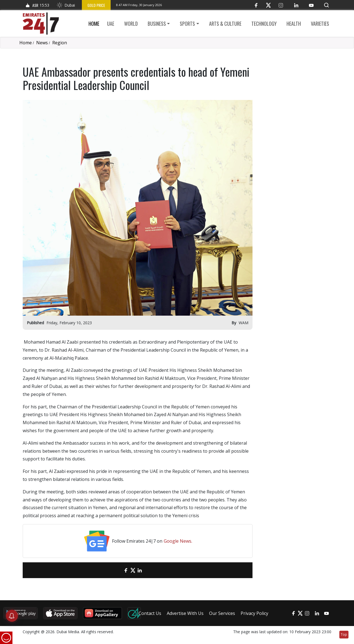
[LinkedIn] (296, 5)
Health (294, 24)
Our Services (222, 613)
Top (344, 634)
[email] (116, 570)
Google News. (178, 541)
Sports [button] (187, 24)
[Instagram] (281, 5)
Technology (264, 24)
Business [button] (157, 24)
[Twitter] (268, 5)
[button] (326, 5)
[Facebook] (256, 5)
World (131, 24)
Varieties (320, 24)
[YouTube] (311, 5)
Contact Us (150, 613)
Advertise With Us (185, 613)
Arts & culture (225, 24)
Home (94, 24)
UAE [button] (111, 24)
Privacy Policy (254, 613)
